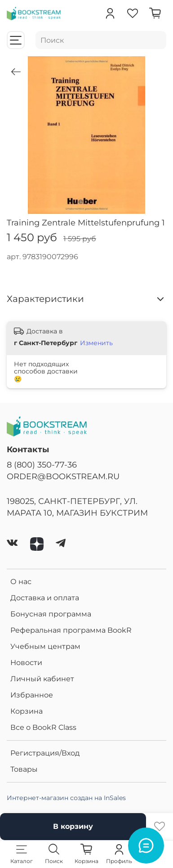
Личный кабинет (42, 679)
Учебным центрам (45, 646)
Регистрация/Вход (45, 753)
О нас (21, 582)
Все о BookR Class (43, 727)
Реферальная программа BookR (71, 630)
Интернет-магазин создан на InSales (66, 798)
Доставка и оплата (45, 598)
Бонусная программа (51, 614)
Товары (24, 769)
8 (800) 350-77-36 (42, 465)
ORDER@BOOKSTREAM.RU (63, 476)
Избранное (32, 695)
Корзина (27, 711)
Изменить (96, 343)
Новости (26, 663)
